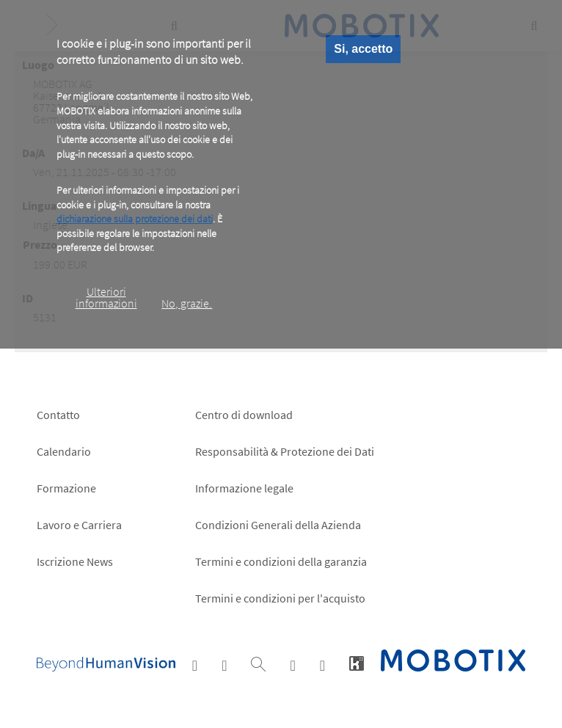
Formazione (66, 488)
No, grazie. (187, 303)
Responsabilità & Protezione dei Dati (285, 451)
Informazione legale (244, 488)
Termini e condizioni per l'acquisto (280, 598)
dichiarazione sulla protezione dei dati (135, 219)
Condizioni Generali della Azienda (278, 525)
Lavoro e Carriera (79, 525)
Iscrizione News (75, 561)
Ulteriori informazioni (106, 297)
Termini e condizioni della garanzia (281, 561)
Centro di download (244, 415)
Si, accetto (363, 49)
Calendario (64, 451)
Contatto (58, 415)
